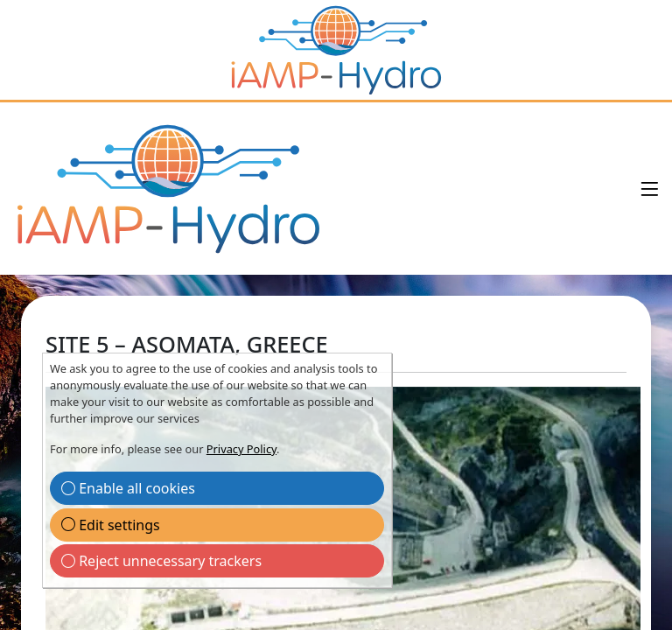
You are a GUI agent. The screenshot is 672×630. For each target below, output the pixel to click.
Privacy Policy (241, 449)
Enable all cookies (128, 488)
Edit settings (111, 525)
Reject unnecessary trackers (161, 561)
